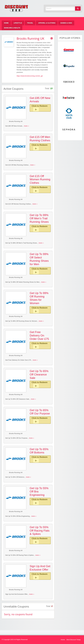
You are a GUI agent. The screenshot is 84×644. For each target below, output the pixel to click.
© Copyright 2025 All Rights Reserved (15, 640)
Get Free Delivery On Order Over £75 (39, 335)
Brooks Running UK (16, 121)
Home (6, 23)
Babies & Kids (66, 23)
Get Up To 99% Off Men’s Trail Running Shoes (39, 218)
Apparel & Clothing (47, 23)
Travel (30, 23)
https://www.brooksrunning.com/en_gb (30, 76)
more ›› (26, 126)
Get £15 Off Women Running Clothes (40, 179)
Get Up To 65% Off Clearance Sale (39, 374)
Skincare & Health (12, 28)
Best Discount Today (74, 640)
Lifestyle (18, 23)
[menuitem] (6, 23)
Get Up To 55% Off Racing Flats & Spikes (40, 531)
